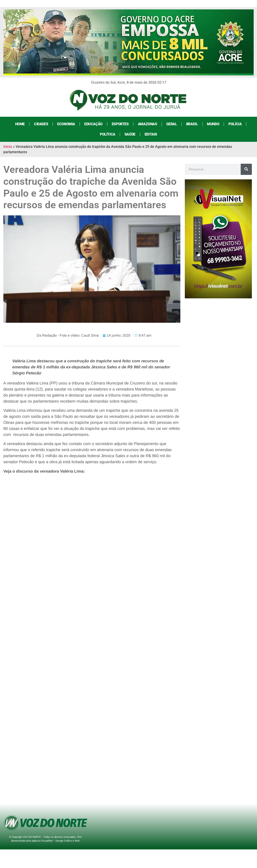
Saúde (130, 134)
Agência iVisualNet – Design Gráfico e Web (56, 841)
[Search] (246, 169)
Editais (151, 134)
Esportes (120, 124)
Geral (172, 124)
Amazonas (147, 124)
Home (20, 124)
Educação (93, 124)
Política (108, 134)
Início (8, 147)
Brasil (192, 124)
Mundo (213, 124)
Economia (66, 124)
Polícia (235, 124)
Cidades (41, 124)
